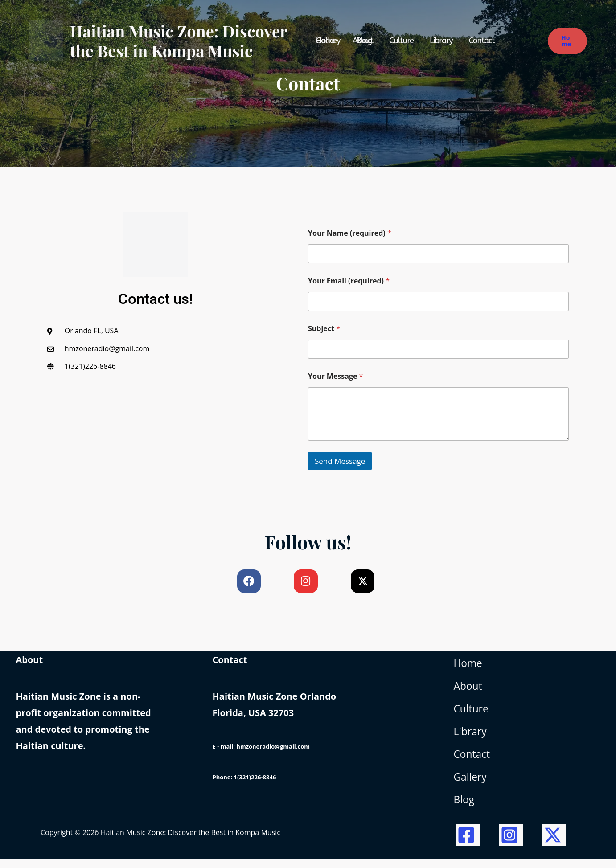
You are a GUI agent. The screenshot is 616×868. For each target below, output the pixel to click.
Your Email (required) (349, 281)
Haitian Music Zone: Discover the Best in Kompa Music (179, 40)
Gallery (471, 784)
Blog (465, 809)
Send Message (340, 461)
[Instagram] (511, 844)
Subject (324, 329)
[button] (567, 41)
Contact (473, 761)
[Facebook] (468, 844)
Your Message (335, 376)
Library (471, 737)
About (469, 689)
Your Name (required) (350, 233)
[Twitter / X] (554, 844)
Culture (472, 713)
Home (469, 665)
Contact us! (156, 299)
